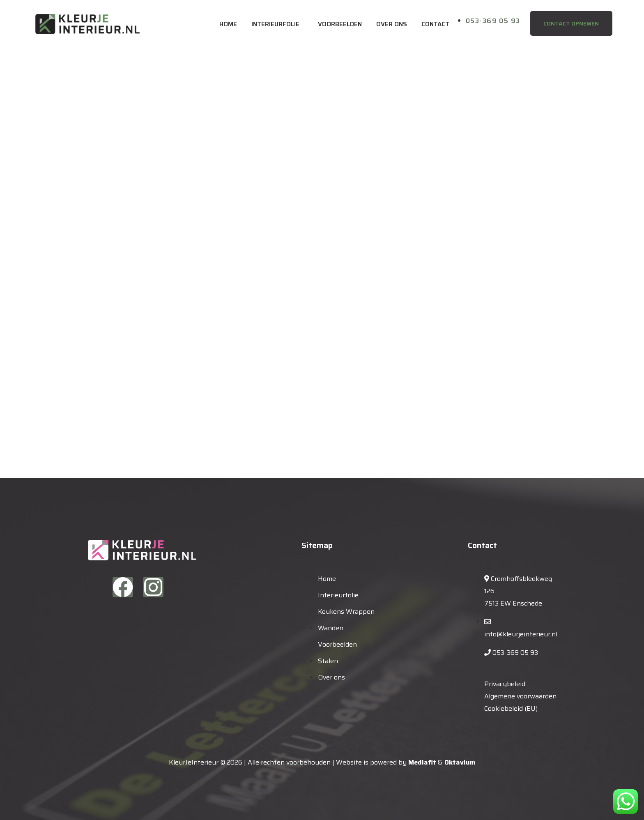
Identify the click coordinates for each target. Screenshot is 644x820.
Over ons (392, 24)
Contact (435, 24)
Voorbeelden (340, 24)
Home (228, 24)
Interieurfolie (275, 24)
